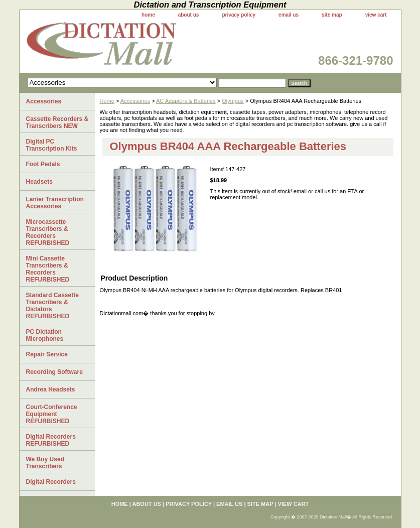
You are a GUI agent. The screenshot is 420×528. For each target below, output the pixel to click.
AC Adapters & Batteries (186, 101)
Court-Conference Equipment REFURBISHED (52, 414)
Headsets (39, 182)
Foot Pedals (43, 164)
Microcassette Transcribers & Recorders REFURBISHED (48, 232)
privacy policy (239, 15)
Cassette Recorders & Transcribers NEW (57, 122)
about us (189, 15)
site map (332, 15)
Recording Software (54, 372)
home (148, 15)
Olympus (233, 101)
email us (289, 15)
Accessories (135, 101)
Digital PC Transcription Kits (52, 145)
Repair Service (47, 354)
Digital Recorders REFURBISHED (51, 440)
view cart (376, 15)
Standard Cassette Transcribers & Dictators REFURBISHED (52, 306)
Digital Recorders (51, 482)
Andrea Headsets (51, 389)
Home (107, 101)
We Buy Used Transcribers (45, 463)
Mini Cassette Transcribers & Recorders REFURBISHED (48, 269)
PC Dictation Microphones (45, 335)
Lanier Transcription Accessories (55, 203)
